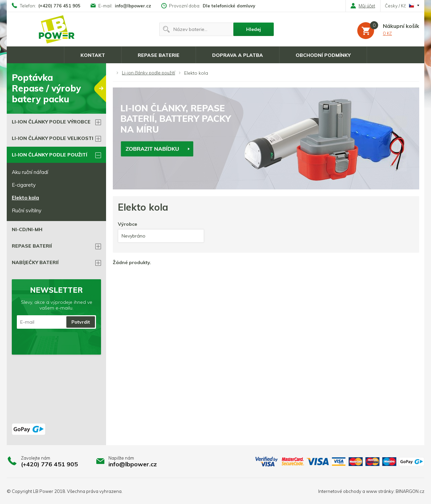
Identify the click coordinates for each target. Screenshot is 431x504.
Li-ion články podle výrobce (51, 122)
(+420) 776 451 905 (59, 6)
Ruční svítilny (27, 210)
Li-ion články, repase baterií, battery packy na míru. (57, 29)
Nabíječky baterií (35, 262)
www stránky (380, 491)
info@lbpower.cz (133, 6)
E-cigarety (24, 185)
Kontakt (93, 55)
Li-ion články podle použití (148, 73)
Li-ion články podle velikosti (53, 138)
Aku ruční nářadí (30, 172)
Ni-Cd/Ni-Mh (27, 229)
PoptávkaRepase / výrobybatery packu (59, 88)
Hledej (254, 29)
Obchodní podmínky (323, 55)
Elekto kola (25, 198)
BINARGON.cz (410, 491)
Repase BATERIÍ (32, 246)
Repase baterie (159, 55)
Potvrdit (81, 322)
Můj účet (363, 6)
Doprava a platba (238, 55)
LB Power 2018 (49, 491)
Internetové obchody (340, 491)
